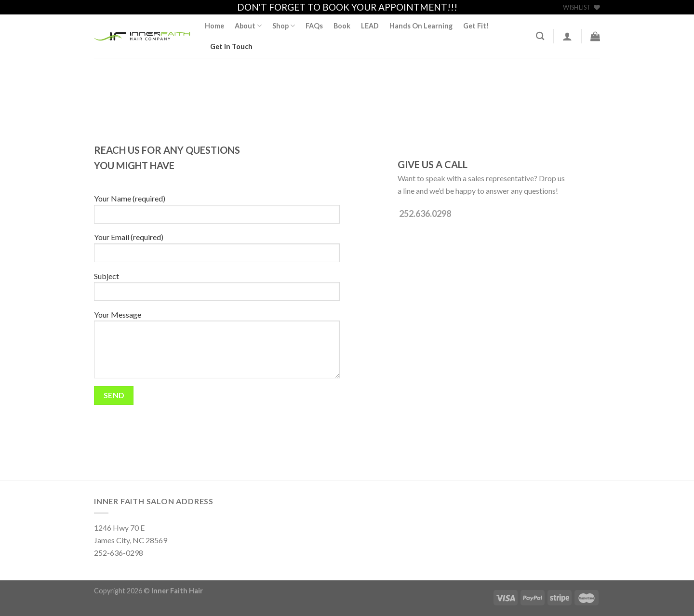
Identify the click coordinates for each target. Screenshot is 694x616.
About (248, 26)
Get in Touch (231, 47)
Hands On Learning (421, 26)
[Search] (540, 36)
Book (342, 26)
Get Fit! (476, 26)
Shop (284, 26)
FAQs (314, 26)
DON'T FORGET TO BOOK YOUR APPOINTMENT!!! (347, 7)
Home (214, 26)
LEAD (370, 26)
